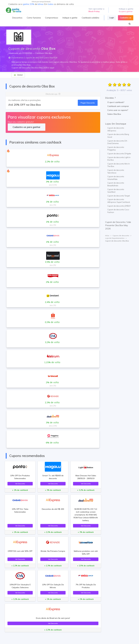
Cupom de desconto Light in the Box (119, 159)
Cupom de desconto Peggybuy (116, 149)
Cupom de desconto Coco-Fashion (119, 211)
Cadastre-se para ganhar (27, 127)
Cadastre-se (126, 18)
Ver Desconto (20, 484)
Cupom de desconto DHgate (119, 154)
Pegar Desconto (88, 103)
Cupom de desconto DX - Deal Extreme (118, 142)
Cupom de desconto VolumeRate (116, 178)
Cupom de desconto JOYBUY (119, 206)
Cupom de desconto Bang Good (118, 136)
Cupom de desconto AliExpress (116, 129)
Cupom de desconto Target (119, 196)
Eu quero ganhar (126, 11)
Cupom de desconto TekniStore (116, 171)
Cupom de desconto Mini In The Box (119, 165)
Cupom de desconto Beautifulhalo (116, 184)
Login (112, 18)
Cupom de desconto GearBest (116, 191)
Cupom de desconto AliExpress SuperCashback (119, 201)
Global (18, 75)
